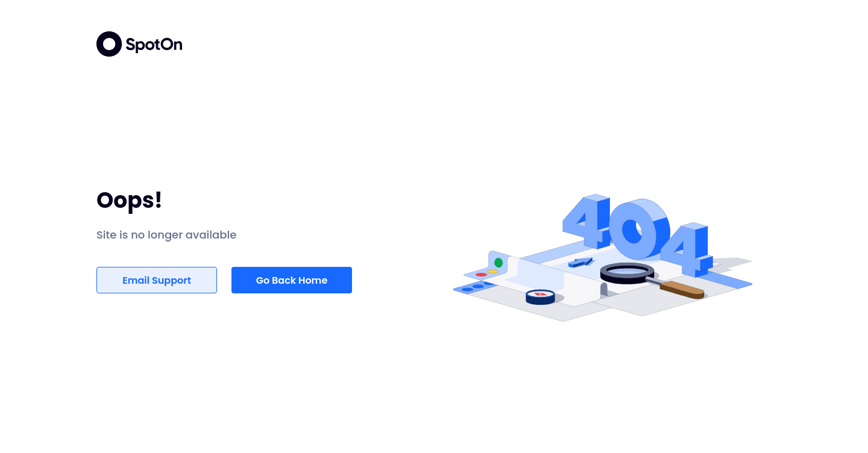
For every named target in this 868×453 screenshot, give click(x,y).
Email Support (157, 280)
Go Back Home (292, 280)
